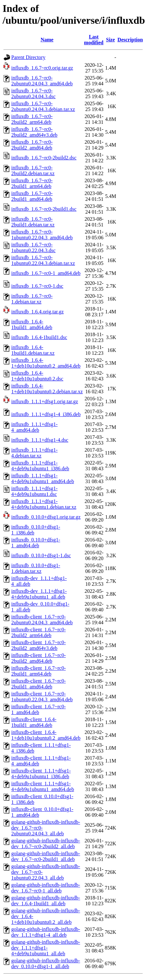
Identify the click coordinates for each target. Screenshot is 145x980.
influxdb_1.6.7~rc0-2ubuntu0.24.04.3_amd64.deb (42, 81)
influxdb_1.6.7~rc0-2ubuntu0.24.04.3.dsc (33, 94)
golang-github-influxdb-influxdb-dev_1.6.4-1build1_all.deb (46, 901)
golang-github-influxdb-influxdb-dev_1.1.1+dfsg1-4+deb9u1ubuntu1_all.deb (46, 948)
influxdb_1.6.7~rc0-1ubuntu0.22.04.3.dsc (33, 247)
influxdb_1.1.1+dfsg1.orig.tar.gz (45, 401)
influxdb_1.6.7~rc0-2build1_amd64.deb (32, 196)
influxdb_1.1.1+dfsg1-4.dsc (40, 440)
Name (47, 40)
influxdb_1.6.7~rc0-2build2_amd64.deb (32, 145)
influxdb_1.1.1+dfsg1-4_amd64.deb (34, 427)
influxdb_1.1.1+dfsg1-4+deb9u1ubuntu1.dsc (34, 491)
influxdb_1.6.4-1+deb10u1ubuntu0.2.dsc (37, 376)
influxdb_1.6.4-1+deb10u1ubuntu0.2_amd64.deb (46, 363)
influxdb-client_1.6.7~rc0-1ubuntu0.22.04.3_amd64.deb (42, 697)
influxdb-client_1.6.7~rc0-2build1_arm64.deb (39, 671)
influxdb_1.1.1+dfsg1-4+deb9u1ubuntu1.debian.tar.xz (44, 504)
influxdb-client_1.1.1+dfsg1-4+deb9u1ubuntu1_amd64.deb (43, 786)
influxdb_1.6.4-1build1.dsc (39, 337)
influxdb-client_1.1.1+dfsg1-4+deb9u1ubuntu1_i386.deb (41, 774)
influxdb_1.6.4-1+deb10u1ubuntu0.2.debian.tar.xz (47, 389)
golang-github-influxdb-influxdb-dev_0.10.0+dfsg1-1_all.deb (46, 963)
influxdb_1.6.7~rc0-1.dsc (37, 286)
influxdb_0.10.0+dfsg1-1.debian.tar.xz (36, 568)
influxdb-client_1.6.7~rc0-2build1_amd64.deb (39, 684)
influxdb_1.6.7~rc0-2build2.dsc (44, 158)
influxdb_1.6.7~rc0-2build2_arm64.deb (32, 119)
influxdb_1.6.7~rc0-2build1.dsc (44, 209)
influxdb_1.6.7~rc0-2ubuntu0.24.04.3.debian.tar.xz (43, 106)
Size (111, 40)
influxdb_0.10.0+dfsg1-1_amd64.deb (36, 543)
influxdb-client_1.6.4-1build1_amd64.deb (34, 722)
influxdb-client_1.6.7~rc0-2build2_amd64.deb (39, 658)
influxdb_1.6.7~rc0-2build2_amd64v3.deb (34, 132)
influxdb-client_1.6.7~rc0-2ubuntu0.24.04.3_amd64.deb (42, 620)
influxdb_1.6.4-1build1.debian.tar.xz (33, 350)
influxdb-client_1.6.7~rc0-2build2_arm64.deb (39, 632)
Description (130, 40)
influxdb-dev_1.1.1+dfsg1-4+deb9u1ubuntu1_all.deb (39, 594)
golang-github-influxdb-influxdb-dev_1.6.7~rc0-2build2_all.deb (46, 844)
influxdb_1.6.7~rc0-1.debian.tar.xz (32, 299)
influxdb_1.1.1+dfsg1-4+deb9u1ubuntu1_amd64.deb (43, 478)
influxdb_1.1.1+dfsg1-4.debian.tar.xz (34, 453)
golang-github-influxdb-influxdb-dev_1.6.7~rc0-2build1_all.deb (46, 856)
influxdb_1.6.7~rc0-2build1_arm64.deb (32, 183)
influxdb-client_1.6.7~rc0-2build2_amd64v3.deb (39, 645)
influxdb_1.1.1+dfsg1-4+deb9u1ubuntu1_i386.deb (40, 466)
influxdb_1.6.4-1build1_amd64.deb (32, 324)
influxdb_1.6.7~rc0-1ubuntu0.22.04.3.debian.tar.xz (43, 260)
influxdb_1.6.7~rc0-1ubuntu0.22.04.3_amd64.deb (42, 235)
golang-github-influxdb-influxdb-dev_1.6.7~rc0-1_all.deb (46, 888)
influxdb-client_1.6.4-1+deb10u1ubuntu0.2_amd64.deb (46, 735)
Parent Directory (28, 57)
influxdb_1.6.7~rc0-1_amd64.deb (46, 273)
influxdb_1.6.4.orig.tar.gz (37, 312)
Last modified (94, 40)
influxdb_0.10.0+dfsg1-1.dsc (41, 555)
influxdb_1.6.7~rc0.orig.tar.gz (42, 68)
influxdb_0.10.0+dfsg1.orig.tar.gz (46, 517)
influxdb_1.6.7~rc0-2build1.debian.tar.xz (33, 222)
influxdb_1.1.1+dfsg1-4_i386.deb (46, 414)
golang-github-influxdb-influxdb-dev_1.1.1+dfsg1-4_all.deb (46, 932)
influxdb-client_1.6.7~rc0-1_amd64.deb (39, 709)
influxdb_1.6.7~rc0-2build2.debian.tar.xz (33, 170)
